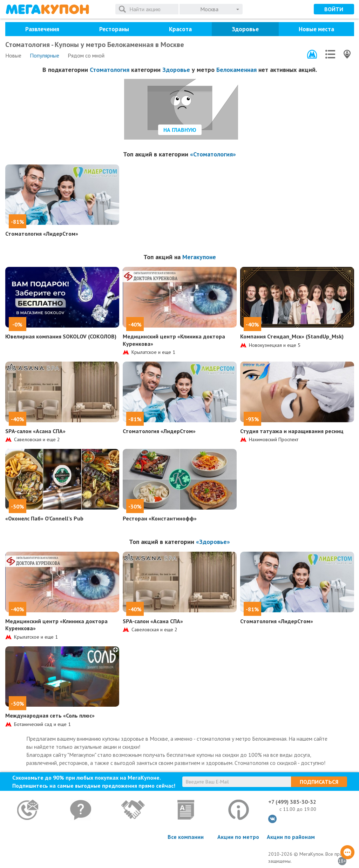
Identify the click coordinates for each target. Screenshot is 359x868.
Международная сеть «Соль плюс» (50, 715)
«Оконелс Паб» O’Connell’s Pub (44, 518)
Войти (334, 9)
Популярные (45, 55)
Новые (13, 55)
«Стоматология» (213, 154)
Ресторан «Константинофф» (160, 518)
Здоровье (245, 29)
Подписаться (319, 782)
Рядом (86, 55)
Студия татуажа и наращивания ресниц (292, 431)
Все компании (186, 837)
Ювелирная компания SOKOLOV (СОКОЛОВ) (61, 336)
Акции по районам (291, 837)
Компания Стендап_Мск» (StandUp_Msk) (292, 336)
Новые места (316, 29)
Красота (180, 29)
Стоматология (110, 70)
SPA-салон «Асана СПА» (35, 431)
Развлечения (42, 29)
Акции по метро (238, 837)
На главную (180, 130)
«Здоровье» (213, 542)
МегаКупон (47, 9)
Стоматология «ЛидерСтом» (42, 234)
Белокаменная (236, 70)
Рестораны (114, 29)
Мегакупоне (199, 257)
